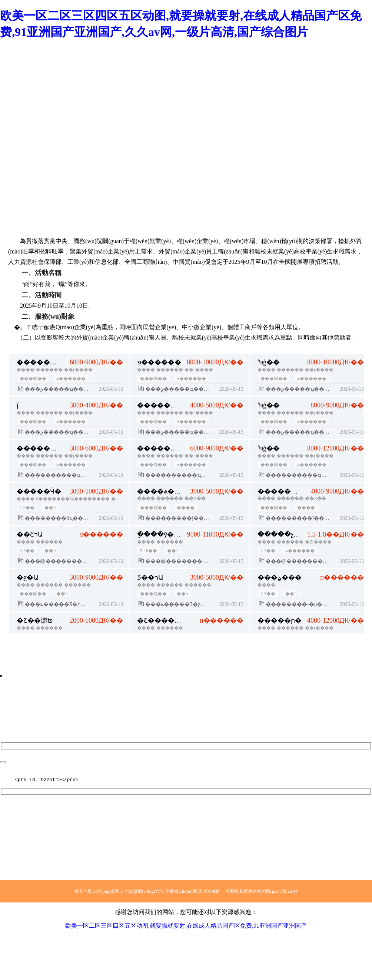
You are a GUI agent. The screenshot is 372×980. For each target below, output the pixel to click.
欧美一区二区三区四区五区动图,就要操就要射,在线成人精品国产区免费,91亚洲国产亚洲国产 (186, 927)
